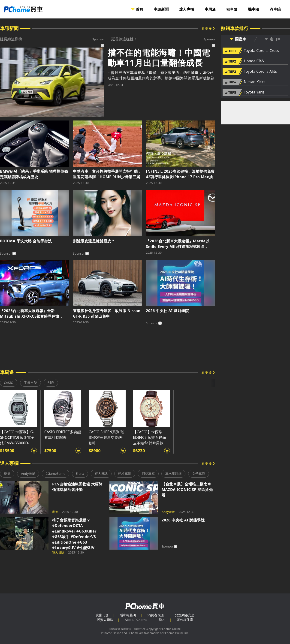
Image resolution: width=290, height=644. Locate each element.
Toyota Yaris (254, 92)
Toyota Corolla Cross (261, 51)
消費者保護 (156, 615)
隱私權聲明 (128, 615)
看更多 (207, 28)
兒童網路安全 (185, 615)
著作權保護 (185, 620)
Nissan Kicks (255, 82)
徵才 (162, 620)
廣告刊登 (102, 615)
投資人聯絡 (105, 620)
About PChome (136, 620)
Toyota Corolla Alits (260, 72)
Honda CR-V (254, 61)
